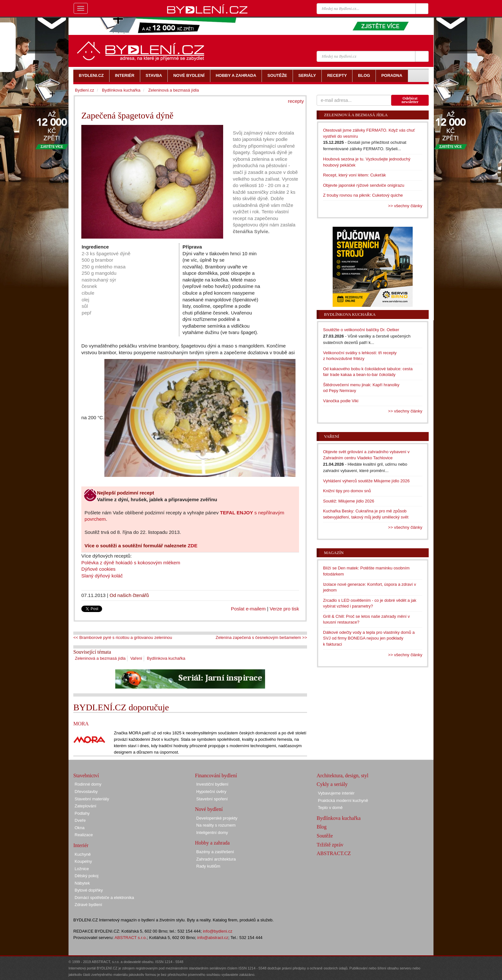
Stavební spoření (212, 799)
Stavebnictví (86, 776)
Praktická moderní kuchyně (343, 800)
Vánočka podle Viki (341, 401)
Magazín (334, 553)
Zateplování (85, 806)
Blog (322, 827)
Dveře (80, 820)
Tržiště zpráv (330, 845)
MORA (81, 724)
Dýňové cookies (99, 569)
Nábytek (82, 883)
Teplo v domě (330, 808)
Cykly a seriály (332, 784)
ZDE (192, 546)
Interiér (81, 845)
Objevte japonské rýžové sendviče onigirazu (364, 185)
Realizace (84, 835)
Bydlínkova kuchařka (166, 658)
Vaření (136, 658)
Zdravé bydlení (88, 905)
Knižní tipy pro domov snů (347, 491)
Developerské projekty (217, 818)
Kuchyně (83, 854)
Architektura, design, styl (343, 776)
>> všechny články (405, 206)
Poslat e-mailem (248, 609)
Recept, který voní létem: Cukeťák (354, 175)
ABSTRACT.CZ (334, 853)
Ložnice (82, 869)
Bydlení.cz (85, 90)
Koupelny (83, 861)
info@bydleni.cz (218, 931)
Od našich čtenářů (129, 595)
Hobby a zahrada (212, 843)
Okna (80, 828)
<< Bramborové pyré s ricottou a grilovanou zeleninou (123, 637)
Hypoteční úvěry (211, 792)
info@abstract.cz (213, 938)
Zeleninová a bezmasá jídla (100, 658)
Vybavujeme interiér (336, 793)
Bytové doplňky (89, 890)
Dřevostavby (86, 792)
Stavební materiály (92, 799)
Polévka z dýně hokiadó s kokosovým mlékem (131, 563)
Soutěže (325, 836)
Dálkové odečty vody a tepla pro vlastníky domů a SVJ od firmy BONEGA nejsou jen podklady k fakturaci (369, 638)
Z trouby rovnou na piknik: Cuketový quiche (363, 195)
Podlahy (82, 813)
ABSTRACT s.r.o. (131, 938)
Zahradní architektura (216, 859)
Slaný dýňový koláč (102, 576)
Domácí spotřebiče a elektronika (104, 898)
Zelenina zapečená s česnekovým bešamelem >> (261, 637)
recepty (296, 101)
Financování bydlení (216, 776)
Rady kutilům (208, 866)
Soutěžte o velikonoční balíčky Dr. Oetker (361, 330)
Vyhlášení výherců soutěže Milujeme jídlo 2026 (366, 481)
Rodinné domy (88, 784)
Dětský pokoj (86, 876)
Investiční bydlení (212, 784)
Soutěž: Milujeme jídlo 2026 (349, 501)
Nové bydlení (209, 809)
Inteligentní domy (212, 833)
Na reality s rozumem (216, 825)
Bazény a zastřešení (215, 852)
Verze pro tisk (284, 609)
